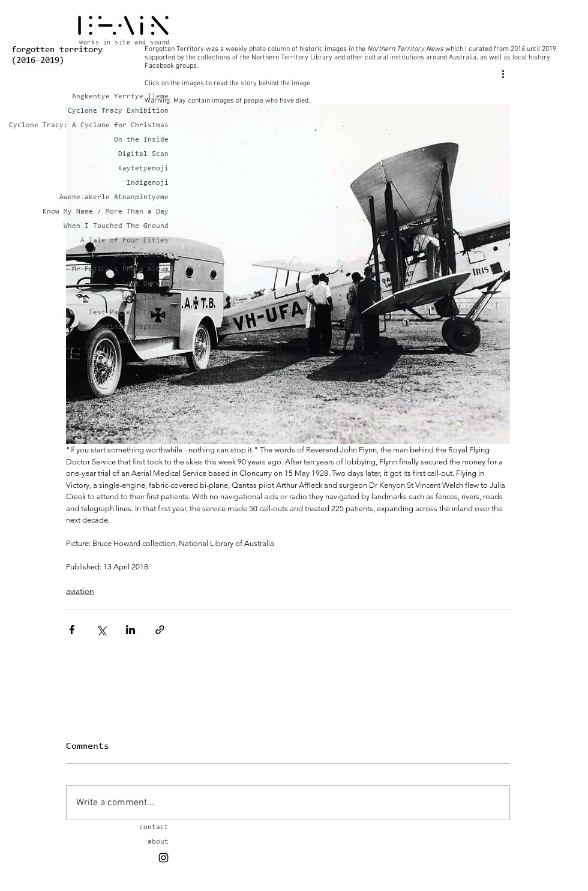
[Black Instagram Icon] (163, 858)
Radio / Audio (141, 341)
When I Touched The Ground (126, 226)
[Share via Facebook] (72, 630)
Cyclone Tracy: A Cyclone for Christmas (126, 125)
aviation (80, 591)
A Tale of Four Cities (126, 241)
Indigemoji (148, 183)
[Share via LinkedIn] (130, 630)
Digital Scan (143, 154)
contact (154, 827)
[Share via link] (160, 630)
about (158, 842)
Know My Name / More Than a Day (126, 212)
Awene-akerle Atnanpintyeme (126, 197)
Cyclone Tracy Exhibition (126, 111)
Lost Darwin (145, 284)
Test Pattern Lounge (129, 313)
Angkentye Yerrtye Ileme (126, 97)
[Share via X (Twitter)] (101, 630)
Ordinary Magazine (133, 327)
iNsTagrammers (141, 255)
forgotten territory (57, 50)
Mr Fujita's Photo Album (126, 269)
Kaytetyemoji (143, 169)
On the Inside (141, 140)
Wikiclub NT (145, 298)
